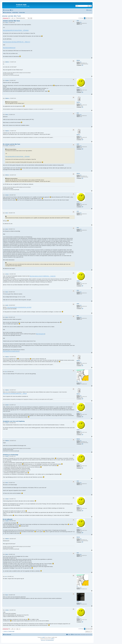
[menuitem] (12, 10)
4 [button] (90, 18)
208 (81, 146)
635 (81, 603)
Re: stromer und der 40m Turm (12, 144)
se (77, 381)
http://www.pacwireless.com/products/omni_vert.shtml (19, 307)
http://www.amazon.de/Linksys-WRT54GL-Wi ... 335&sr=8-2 (17, 42)
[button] (92, 18)
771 (81, 89)
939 (81, 383)
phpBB (43, 637)
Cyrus (78, 601)
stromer (78, 87)
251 (81, 104)
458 (81, 22)
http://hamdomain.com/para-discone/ (11, 351)
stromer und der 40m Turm (11, 16)
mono (78, 21)
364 (81, 62)
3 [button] (88, 18)
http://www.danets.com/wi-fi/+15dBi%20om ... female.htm (43, 276)
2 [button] (86, 18)
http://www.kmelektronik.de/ (9, 48)
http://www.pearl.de (40, 334)
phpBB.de (53, 639)
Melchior (78, 60)
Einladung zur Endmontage (11, 455)
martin (78, 144)
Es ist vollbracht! (8, 519)
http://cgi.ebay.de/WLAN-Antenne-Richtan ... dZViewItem (16, 30)
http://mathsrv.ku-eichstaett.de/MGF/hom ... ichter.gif (15, 393)
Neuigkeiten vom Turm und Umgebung (14, 421)
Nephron (78, 102)
